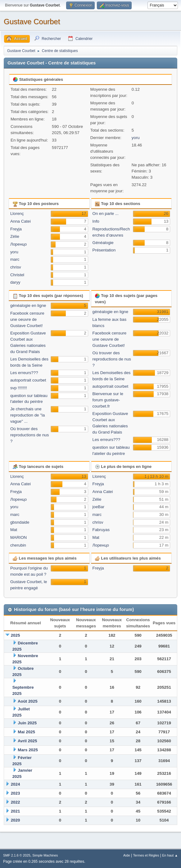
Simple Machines (45, 855)
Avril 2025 (27, 741)
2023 (16, 793)
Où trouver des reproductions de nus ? (29, 435)
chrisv (16, 267)
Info (96, 221)
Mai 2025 (26, 732)
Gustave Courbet (32, 22)
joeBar (99, 507)
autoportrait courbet (28, 380)
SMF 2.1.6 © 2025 (17, 855)
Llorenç (17, 214)
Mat (14, 530)
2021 (16, 811)
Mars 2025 (28, 750)
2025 (16, 635)
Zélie (15, 236)
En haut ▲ (170, 855)
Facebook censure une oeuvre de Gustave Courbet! (27, 319)
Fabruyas (101, 530)
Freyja (16, 229)
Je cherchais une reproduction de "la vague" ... (27, 415)
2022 (16, 802)
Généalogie (103, 243)
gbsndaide (20, 522)
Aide (127, 855)
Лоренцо (18, 244)
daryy (15, 282)
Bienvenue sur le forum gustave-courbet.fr (108, 400)
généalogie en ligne (28, 305)
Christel (17, 275)
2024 (16, 784)
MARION (18, 537)
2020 (16, 820)
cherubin (18, 545)
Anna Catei (20, 221)
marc (15, 259)
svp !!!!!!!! (19, 388)
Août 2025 (28, 701)
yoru (136, 138)
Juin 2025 (27, 723)
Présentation (104, 250)
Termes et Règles (146, 855)
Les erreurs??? (24, 373)
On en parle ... (106, 214)
